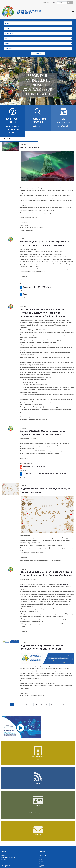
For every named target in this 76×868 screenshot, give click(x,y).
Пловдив (42, 860)
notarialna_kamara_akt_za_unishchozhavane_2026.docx (45, 474)
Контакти (4, 860)
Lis (63, 119)
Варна (41, 864)
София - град (43, 855)
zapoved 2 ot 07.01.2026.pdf (34, 467)
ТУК (36, 448)
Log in (54, 3)
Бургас (41, 862)
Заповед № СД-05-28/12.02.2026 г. (37, 287)
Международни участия (8, 858)
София (41, 858)
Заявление (27, 294)
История (4, 855)
